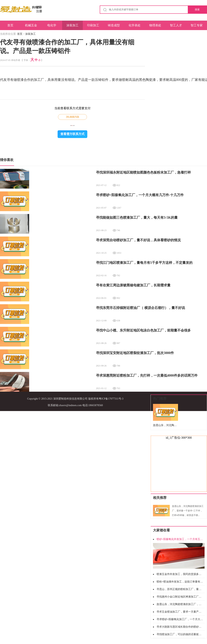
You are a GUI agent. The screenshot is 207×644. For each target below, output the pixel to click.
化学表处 (135, 25)
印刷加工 (93, 25)
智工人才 (176, 25)
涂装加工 (72, 25)
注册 (39, 11)
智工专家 (197, 25)
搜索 (197, 9)
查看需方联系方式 (72, 134)
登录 (39, 7)
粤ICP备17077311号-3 (111, 399)
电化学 (52, 25)
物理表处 (155, 25)
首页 (10, 25)
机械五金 (31, 25)
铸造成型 (114, 25)
